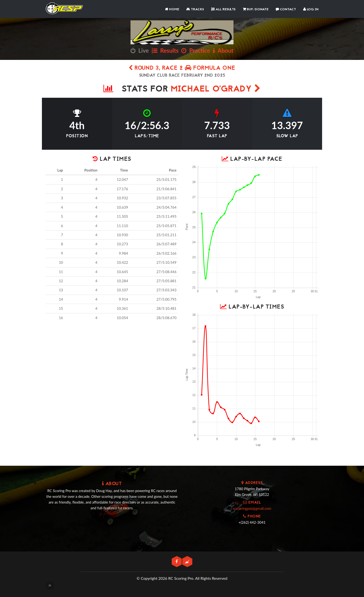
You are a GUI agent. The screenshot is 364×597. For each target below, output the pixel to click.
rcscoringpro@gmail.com (252, 508)
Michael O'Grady (216, 89)
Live (140, 50)
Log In (311, 9)
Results (165, 50)
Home (172, 9)
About (223, 50)
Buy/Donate (256, 9)
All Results (223, 9)
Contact (286, 9)
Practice (196, 50)
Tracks (195, 9)
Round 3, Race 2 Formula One (182, 68)
